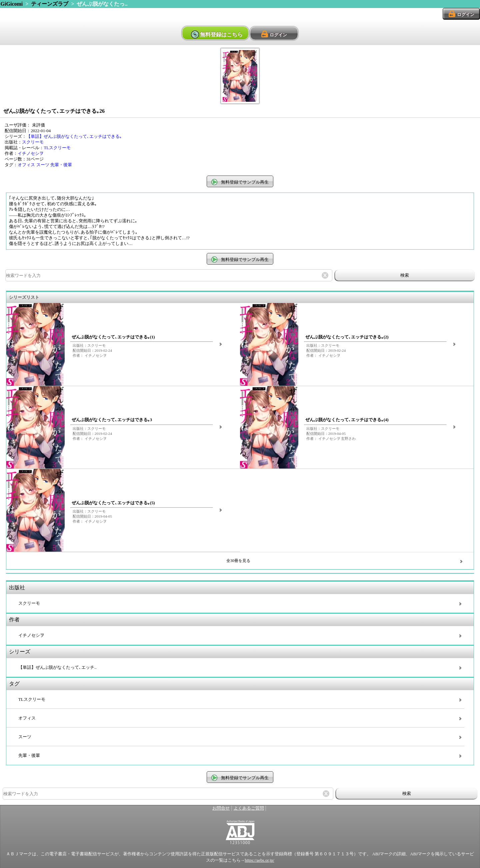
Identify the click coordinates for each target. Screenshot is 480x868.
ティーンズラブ (50, 4)
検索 (405, 275)
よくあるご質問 (249, 808)
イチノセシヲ (31, 154)
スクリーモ (33, 142)
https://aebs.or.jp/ (259, 860)
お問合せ (221, 808)
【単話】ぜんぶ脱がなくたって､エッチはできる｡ (74, 136)
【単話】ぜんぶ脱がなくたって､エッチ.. (57, 667)
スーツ (43, 165)
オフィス (26, 165)
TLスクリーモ (57, 148)
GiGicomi (12, 4)
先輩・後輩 (61, 165)
